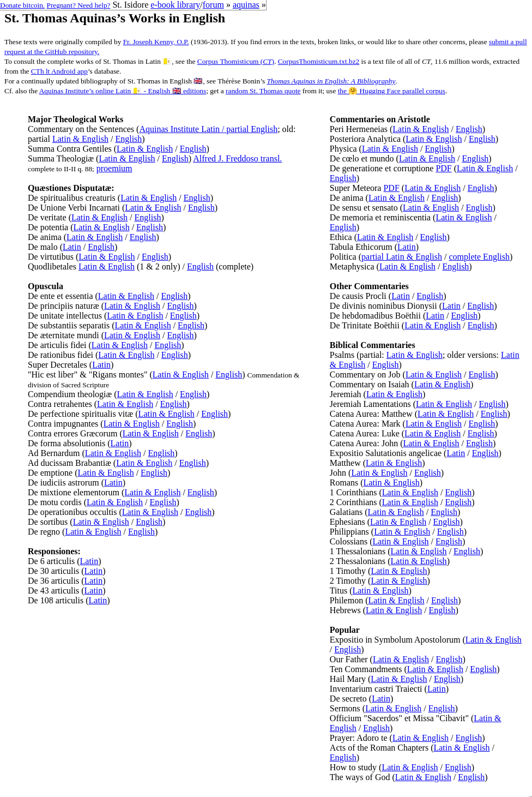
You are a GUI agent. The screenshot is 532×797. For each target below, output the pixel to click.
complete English (479, 257)
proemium (114, 168)
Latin (72, 247)
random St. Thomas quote (263, 91)
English (128, 139)
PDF (443, 168)
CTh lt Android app (59, 71)
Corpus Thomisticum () (236, 61)
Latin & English (80, 139)
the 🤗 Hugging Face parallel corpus (392, 91)
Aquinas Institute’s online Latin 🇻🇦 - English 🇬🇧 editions (123, 91)
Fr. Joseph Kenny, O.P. (156, 42)
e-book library (175, 5)
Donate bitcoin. (22, 5)
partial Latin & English (402, 257)
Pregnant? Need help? (79, 5)
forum (213, 5)
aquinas (246, 5)
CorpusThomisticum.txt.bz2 (319, 61)
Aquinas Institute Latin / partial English (208, 129)
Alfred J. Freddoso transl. (237, 158)
